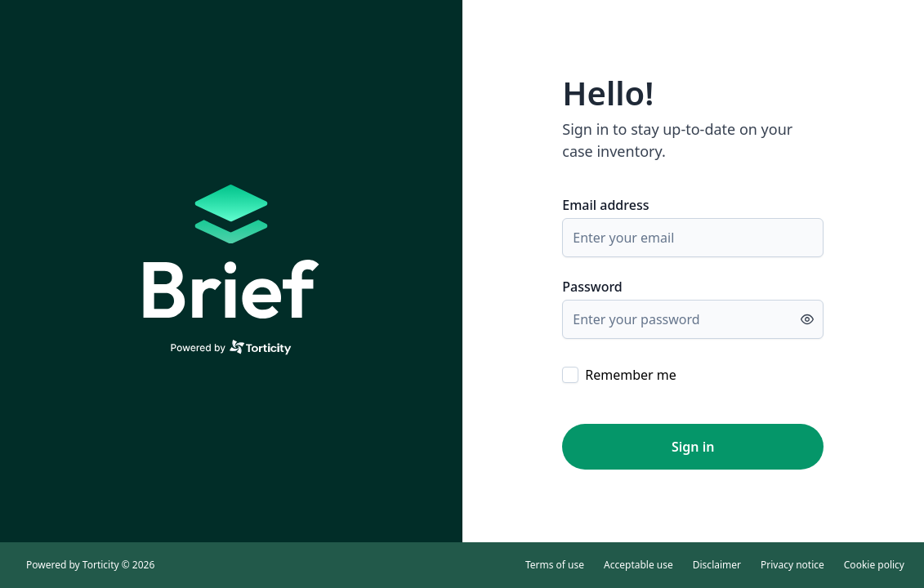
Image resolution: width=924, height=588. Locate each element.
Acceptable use (638, 565)
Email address (605, 205)
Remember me (631, 375)
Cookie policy (874, 565)
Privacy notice (792, 565)
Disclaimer (717, 565)
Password (592, 287)
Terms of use (555, 565)
